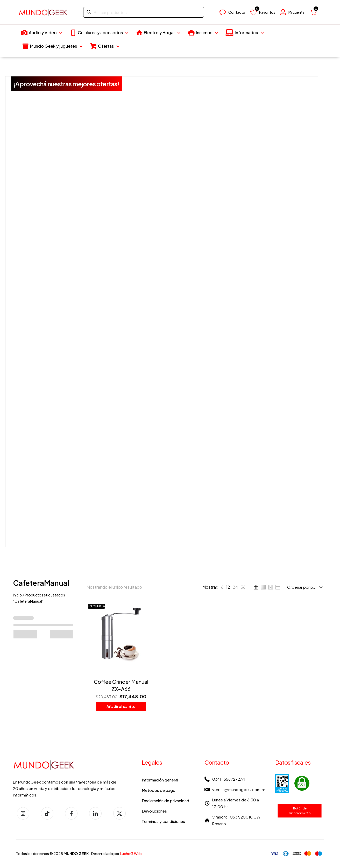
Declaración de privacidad (165, 801)
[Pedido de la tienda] (306, 587)
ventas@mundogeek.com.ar (239, 789)
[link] (222, 587)
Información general (160, 780)
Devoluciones (154, 811)
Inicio (17, 595)
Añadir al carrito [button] (121, 706)
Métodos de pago (159, 790)
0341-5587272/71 (229, 779)
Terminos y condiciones (163, 821)
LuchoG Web (131, 853)
